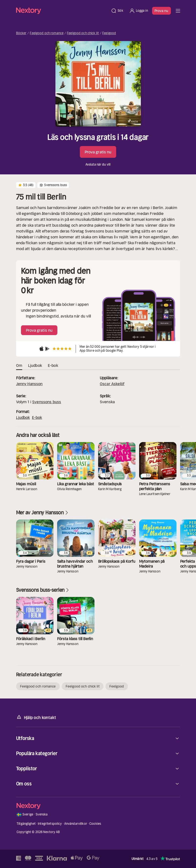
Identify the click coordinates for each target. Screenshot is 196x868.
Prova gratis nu (98, 152)
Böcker (21, 33)
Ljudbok (23, 417)
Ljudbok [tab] (35, 366)
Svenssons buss (47, 402)
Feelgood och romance (47, 33)
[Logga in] (139, 11)
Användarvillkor (76, 824)
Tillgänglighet (26, 824)
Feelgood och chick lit (83, 33)
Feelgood (109, 33)
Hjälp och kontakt (36, 717)
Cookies (95, 824)
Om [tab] (19, 366)
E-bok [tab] (53, 366)
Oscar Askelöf (112, 384)
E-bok (37, 417)
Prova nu (161, 11)
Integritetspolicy (50, 824)
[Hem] (62, 11)
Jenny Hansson (29, 384)
